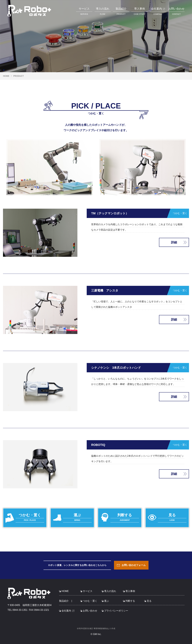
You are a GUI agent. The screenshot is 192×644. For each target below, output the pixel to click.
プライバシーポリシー (115, 611)
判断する (129, 601)
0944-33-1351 (20, 610)
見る (148, 601)
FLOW (103, 11)
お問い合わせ (89, 611)
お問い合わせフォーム (131, 565)
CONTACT (176, 11)
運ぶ (105, 601)
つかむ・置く (89, 601)
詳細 (174, 242)
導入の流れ (109, 591)
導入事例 (129, 591)
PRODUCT (121, 11)
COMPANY (158, 11)
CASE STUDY (139, 11)
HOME (6, 76)
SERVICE (84, 11)
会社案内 (67, 611)
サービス (86, 591)
